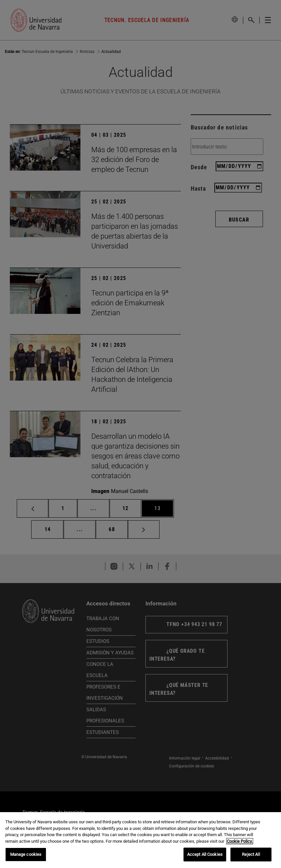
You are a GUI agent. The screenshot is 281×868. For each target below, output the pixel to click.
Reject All (251, 854)
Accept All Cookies (205, 854)
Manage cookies (26, 854)
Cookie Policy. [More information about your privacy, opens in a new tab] (240, 841)
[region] (140, 840)
